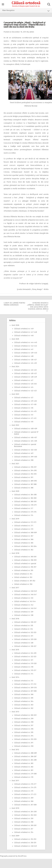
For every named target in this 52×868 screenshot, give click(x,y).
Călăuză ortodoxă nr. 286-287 (25, 757)
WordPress (22, 856)
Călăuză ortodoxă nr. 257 (24, 829)
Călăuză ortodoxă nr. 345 (24, 598)
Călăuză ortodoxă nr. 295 (24, 732)
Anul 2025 (15, 339)
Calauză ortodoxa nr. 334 (23, 629)
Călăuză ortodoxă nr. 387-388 (25, 484)
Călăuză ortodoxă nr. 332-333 (25, 632)
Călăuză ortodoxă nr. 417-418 (25, 404)
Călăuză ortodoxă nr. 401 (24, 453)
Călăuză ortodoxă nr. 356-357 (25, 567)
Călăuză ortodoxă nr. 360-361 (25, 557)
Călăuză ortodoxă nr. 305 (24, 698)
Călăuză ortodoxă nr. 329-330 (25, 639)
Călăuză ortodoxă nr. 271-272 (25, 794)
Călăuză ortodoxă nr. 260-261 (25, 825)
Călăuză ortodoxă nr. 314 (24, 674)
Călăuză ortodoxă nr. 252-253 (25, 839)
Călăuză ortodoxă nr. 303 (24, 705)
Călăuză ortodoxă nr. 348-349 (25, 591)
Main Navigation (26, 11)
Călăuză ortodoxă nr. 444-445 (26, 342)
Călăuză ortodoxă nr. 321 (24, 660)
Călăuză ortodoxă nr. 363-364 (25, 546)
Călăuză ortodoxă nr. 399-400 (26, 457)
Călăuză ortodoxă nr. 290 (24, 746)
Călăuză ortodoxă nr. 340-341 (25, 608)
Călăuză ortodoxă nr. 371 (24, 526)
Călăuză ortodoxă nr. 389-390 (25, 481)
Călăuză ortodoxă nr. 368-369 (25, 533)
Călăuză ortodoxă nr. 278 (24, 777)
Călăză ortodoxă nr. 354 (23, 574)
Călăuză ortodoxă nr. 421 (24, 398)
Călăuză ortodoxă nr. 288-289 (25, 753)
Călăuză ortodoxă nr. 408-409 (26, 429)
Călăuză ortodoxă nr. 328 (24, 643)
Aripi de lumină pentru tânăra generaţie (14, 304)
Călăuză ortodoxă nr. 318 (24, 667)
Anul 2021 (15, 464)
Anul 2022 (15, 425)
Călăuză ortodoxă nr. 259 (24, 819)
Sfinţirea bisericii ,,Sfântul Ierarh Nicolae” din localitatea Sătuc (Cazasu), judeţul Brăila (38, 307)
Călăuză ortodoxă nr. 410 (24, 422)
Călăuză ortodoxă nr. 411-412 (25, 418)
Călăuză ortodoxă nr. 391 (24, 477)
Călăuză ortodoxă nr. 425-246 (25, 384)
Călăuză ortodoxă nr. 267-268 (25, 805)
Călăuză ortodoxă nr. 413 (24, 415)
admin (32, 32)
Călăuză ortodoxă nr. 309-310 (25, 688)
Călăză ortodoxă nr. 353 (23, 577)
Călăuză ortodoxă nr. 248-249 (25, 846)
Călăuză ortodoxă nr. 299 (24, 719)
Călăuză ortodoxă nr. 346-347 (25, 595)
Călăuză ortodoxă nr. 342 (24, 605)
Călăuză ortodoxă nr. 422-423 (25, 391)
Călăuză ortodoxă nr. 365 (24, 543)
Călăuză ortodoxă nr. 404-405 (26, 441)
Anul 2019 (15, 519)
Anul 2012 (15, 750)
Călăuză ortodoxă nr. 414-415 (25, 411)
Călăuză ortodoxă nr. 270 (24, 791)
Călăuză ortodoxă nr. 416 (24, 408)
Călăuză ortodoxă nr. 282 (24, 767)
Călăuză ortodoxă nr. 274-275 (25, 788)
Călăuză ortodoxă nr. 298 (24, 722)
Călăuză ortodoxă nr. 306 (24, 694)
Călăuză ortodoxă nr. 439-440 (26, 353)
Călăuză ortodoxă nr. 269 (24, 798)
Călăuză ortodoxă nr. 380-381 (25, 502)
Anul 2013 (15, 712)
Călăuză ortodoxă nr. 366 (24, 539)
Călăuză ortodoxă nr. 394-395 (25, 471)
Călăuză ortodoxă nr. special (25, 564)
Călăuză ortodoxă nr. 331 (24, 636)
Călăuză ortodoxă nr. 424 (24, 387)
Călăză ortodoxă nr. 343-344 (25, 601)
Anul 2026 (15, 325)
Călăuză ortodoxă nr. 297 (24, 725)
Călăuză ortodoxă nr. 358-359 (25, 560)
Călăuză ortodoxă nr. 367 (24, 536)
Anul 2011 (15, 781)
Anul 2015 (15, 650)
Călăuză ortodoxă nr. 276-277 (25, 784)
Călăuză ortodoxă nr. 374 (24, 515)
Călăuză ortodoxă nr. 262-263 (25, 815)
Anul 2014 (15, 677)
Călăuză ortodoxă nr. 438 (24, 356)
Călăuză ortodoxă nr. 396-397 (25, 467)
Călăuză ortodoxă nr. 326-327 (25, 646)
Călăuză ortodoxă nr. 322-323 (25, 657)
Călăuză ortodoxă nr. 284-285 (25, 760)
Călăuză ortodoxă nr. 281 (24, 770)
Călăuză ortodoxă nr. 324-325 (25, 653)
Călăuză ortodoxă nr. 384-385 (25, 495)
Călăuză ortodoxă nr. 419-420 (25, 401)
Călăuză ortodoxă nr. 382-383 (25, 498)
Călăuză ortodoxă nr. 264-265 (25, 812)
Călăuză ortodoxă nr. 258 (24, 822)
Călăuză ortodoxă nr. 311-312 (25, 684)
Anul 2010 (15, 808)
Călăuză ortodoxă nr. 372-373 (25, 522)
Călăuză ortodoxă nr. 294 (24, 736)
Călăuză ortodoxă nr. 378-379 (25, 505)
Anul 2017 (15, 588)
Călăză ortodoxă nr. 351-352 (25, 581)
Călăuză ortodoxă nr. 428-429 (25, 377)
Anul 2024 (15, 367)
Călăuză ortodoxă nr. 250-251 (25, 843)
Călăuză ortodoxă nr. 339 (24, 612)
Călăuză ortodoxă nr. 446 (24, 336)
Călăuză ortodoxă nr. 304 (24, 701)
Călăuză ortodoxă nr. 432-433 (25, 370)
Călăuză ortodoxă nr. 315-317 (25, 670)
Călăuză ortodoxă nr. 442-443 (25, 346)
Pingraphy (4, 856)
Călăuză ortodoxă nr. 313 (24, 681)
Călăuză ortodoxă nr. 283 (24, 763)
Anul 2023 (15, 394)
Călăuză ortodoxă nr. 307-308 (25, 691)
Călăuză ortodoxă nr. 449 (24, 329)
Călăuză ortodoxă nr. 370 (24, 529)
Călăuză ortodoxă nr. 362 (24, 550)
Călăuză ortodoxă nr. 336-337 (25, 622)
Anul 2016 (15, 619)
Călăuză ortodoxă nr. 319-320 (25, 663)
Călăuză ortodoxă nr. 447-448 (25, 332)
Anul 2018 (15, 553)
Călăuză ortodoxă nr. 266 (24, 801)
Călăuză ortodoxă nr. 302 (24, 708)
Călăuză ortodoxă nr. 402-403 (25, 450)
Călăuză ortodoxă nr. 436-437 (25, 360)
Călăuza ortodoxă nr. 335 (24, 626)
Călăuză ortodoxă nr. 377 (24, 508)
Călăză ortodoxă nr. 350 (23, 584)
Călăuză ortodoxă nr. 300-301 (25, 715)
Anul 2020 (15, 491)
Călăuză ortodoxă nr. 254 (24, 832)
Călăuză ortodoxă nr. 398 (24, 460)
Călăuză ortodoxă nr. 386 (24, 488)
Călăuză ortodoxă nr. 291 (24, 743)
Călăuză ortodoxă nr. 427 (24, 380)
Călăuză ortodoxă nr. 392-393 (25, 474)
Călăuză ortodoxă (26, 3)
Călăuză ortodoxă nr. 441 (24, 349)
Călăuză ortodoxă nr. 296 (24, 729)
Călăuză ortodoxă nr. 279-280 (25, 774)
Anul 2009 (15, 836)
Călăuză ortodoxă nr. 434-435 (25, 363)
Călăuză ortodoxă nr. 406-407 (26, 438)
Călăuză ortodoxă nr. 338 (24, 615)
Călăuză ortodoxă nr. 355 (24, 570)
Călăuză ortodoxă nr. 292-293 (25, 739)
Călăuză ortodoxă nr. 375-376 (25, 512)
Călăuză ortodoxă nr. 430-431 (25, 373)
